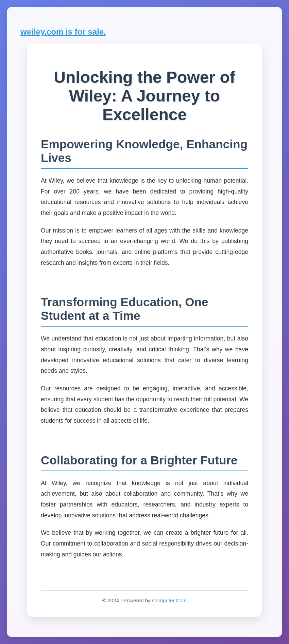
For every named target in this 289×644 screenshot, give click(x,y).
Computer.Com (169, 600)
